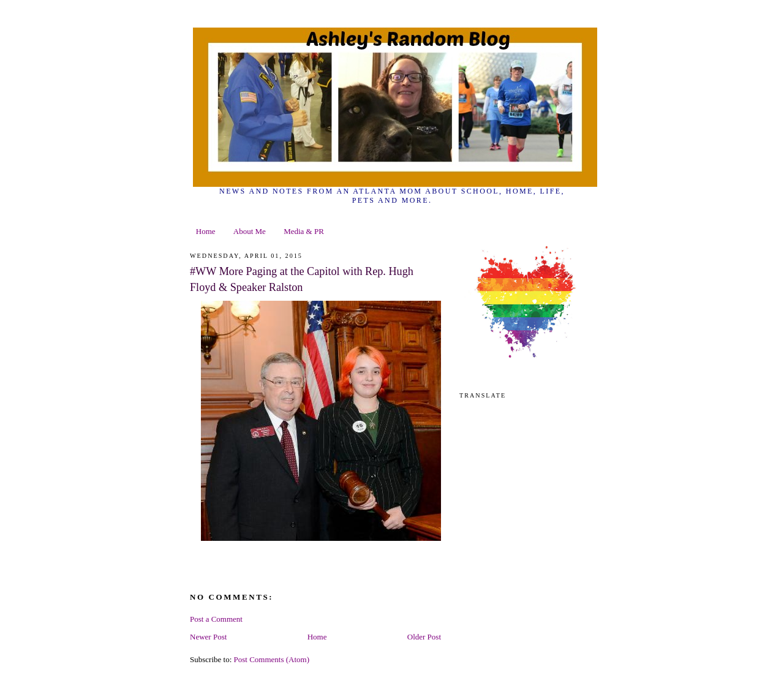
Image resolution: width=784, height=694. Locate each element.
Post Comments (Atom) (272, 659)
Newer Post (208, 637)
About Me (250, 231)
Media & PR (304, 231)
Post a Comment (216, 619)
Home (206, 231)
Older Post (424, 637)
